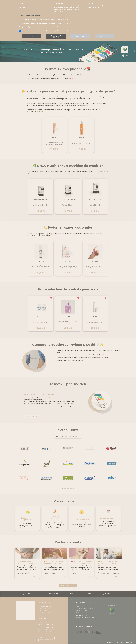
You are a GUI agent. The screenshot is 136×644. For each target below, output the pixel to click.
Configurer (105, 36)
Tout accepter (32, 36)
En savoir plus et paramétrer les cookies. (32, 15)
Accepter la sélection (56, 36)
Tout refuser (80, 36)
